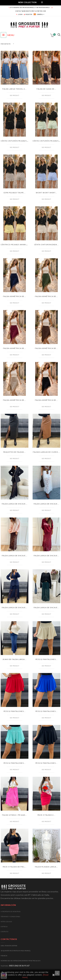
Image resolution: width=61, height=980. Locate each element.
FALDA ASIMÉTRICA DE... (15, 296)
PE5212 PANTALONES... (47, 659)
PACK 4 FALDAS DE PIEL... (15, 867)
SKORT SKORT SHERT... (47, 193)
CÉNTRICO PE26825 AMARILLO (15, 245)
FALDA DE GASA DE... (46, 89)
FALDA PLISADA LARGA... (47, 867)
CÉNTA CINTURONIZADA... (47, 245)
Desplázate (57, 973)
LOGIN (19, 14)
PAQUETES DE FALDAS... (15, 452)
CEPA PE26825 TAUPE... (15, 193)
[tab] (30, 3)
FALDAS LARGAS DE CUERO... (46, 452)
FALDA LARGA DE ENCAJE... (15, 504)
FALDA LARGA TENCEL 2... (15, 89)
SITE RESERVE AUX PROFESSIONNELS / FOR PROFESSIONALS (29, 7)
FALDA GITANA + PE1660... (15, 815)
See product (15, 95)
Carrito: (54, 35)
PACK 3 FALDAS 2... (47, 815)
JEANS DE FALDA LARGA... (15, 659)
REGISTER (28, 14)
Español (38, 14)
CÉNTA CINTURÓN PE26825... (15, 141)
